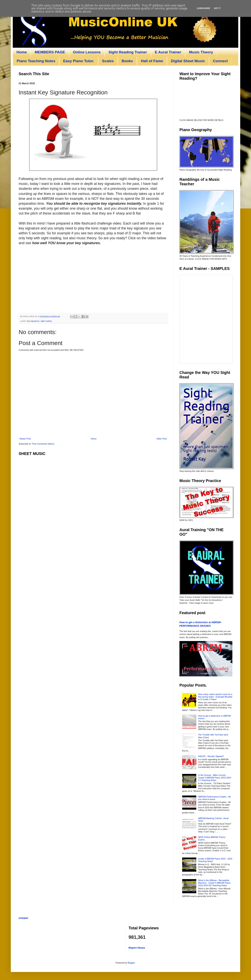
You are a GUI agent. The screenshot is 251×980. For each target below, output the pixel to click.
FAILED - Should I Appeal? (211, 756)
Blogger (131, 963)
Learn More (203, 8)
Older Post (162, 439)
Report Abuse (137, 948)
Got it (217, 8)
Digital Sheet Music (188, 61)
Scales (108, 61)
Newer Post (25, 439)
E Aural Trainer (168, 52)
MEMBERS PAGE (50, 52)
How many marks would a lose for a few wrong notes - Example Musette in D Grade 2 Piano (215, 697)
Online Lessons (87, 52)
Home (22, 52)
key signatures (33, 321)
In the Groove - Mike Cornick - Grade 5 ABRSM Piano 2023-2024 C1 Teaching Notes (215, 778)
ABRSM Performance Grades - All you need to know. (214, 798)
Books (127, 61)
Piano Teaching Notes (36, 61)
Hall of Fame (152, 61)
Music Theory (201, 52)
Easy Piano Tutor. (79, 61)
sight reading (46, 321)
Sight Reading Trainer (128, 52)
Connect (220, 61)
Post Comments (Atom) (43, 444)
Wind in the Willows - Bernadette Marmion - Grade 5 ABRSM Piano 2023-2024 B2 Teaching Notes (214, 883)
